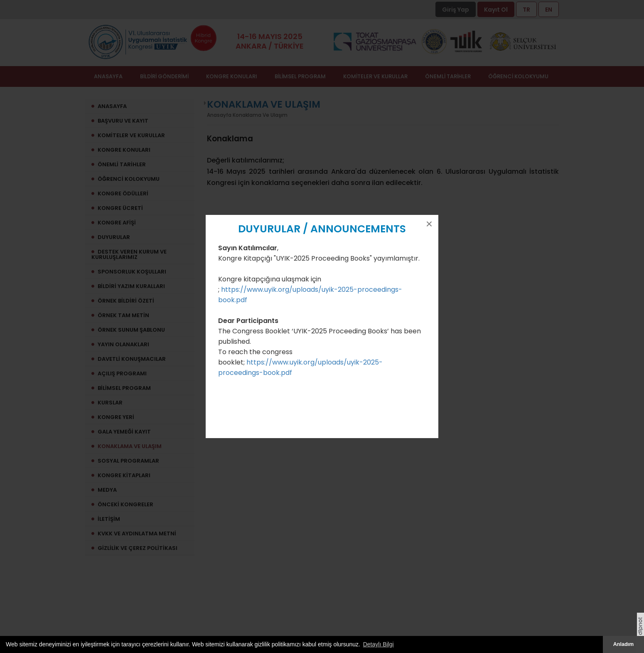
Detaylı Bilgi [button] (379, 644)
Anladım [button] (624, 644)
